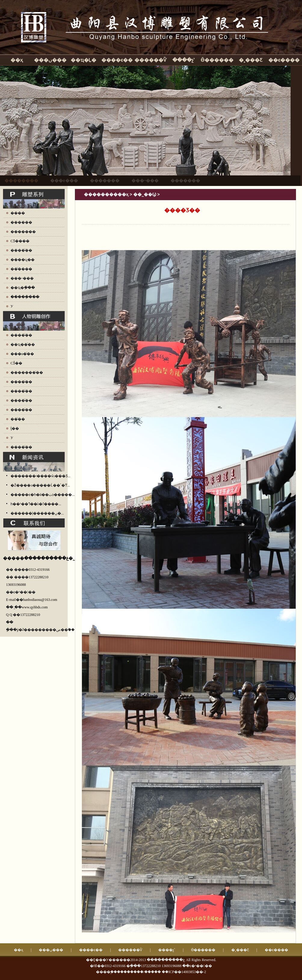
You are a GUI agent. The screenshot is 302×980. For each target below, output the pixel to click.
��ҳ (17, 60)
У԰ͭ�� (12, 438)
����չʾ (184, 60)
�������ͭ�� (27, 373)
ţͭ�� (15, 428)
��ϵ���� (284, 60)
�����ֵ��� (25, 297)
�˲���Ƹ (251, 60)
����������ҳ (106, 194)
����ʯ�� (23, 260)
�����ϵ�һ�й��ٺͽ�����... (43, 495)
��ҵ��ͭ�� (23, 345)
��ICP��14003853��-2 (184, 972)
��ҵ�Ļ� (84, 60)
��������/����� (139, 972)
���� (18, 213)
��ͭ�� (18, 419)
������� (23, 232)
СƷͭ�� (16, 363)
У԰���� (12, 306)
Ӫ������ (217, 60)
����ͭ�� (21, 250)
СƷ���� (20, 241)
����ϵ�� (117, 60)
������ (21, 222)
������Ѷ (150, 60)
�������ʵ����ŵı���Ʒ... (40, 476)
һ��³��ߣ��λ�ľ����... (36, 504)
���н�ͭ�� (22, 354)
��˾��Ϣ (145, 194)
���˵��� (22, 278)
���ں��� (50, 60)
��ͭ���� (21, 269)
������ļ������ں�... (37, 513)
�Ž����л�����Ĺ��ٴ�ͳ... (40, 485)
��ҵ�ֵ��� (23, 288)
